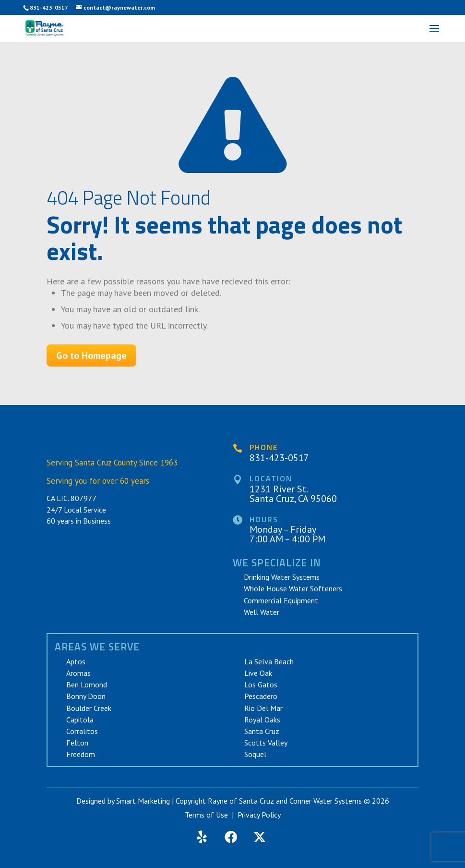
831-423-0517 (49, 7)
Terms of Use (206, 815)
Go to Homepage (91, 355)
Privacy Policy (259, 815)
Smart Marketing (143, 801)
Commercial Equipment (281, 600)
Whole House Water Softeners (293, 588)
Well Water (262, 612)
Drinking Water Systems (282, 577)
